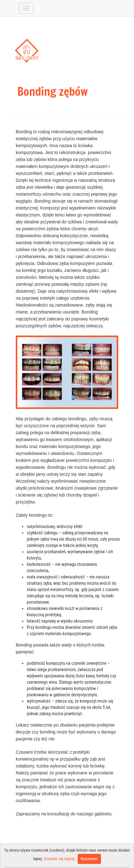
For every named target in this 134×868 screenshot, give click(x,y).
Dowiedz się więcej (59, 859)
